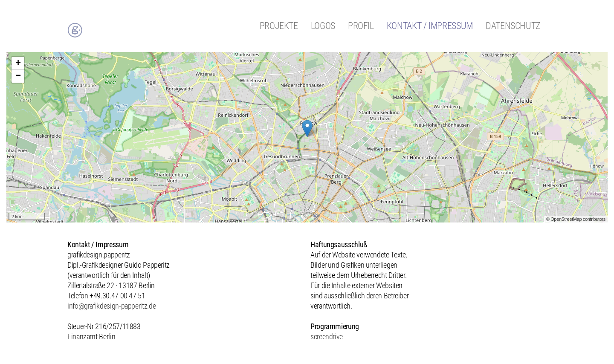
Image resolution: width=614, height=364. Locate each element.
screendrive (327, 337)
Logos (323, 26)
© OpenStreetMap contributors (576, 219)
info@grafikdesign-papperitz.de (112, 306)
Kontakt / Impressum (430, 26)
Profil (361, 26)
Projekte (279, 26)
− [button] (18, 76)
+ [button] (18, 64)
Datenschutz (513, 26)
